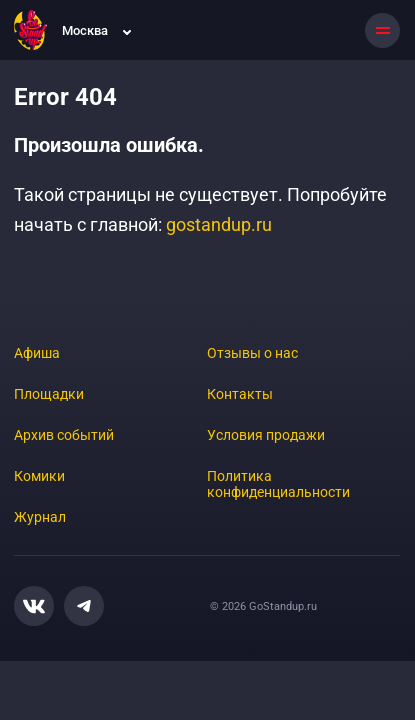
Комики (39, 476)
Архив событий (64, 435)
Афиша (37, 353)
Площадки (49, 394)
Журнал (40, 517)
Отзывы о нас (252, 353)
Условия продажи (266, 435)
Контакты (240, 394)
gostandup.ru (219, 224)
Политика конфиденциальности (278, 484)
